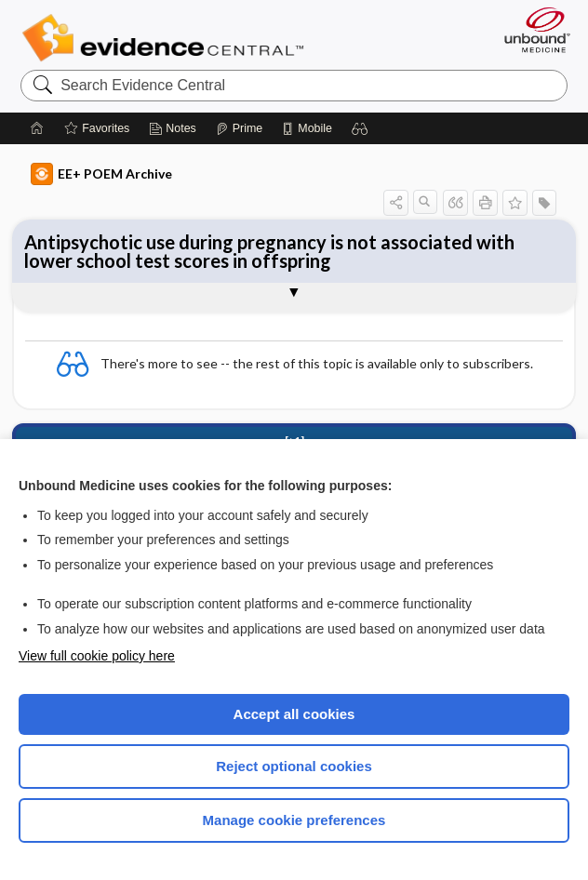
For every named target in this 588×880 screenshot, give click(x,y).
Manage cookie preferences (294, 820)
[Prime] (239, 128)
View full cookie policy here (97, 656)
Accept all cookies (294, 714)
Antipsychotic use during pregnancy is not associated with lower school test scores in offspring (269, 251)
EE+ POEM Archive (101, 174)
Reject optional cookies (294, 766)
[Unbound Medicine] (531, 30)
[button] (360, 128)
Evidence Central (167, 38)
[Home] (37, 128)
